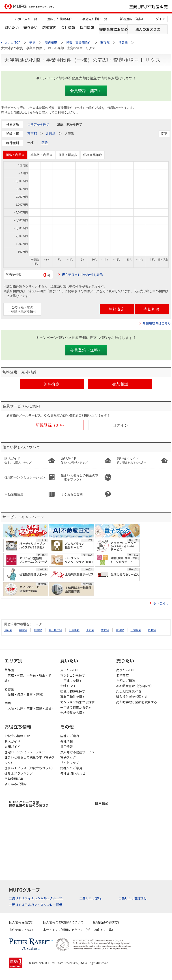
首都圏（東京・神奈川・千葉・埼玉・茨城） (28, 675)
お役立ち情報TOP (17, 736)
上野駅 (90, 630)
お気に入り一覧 (26, 19)
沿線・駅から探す (70, 124)
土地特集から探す (73, 713)
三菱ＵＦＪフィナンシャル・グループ (36, 898)
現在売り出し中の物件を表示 (82, 275)
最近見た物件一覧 (95, 19)
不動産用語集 (14, 779)
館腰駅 (120, 630)
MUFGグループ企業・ (29, 804)
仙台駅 (8, 630)
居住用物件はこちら (157, 323)
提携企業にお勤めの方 (113, 29)
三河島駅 (136, 630)
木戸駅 (105, 630)
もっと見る (161, 603)
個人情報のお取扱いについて (63, 922)
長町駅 (38, 630)
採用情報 (87, 27)
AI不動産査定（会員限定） (135, 686)
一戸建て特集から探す (76, 707)
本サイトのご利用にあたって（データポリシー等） (79, 930)
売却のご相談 (126, 681)
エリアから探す (38, 124)
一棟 (30, 143)
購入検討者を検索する (132, 697)
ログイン (159, 19)
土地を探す (68, 686)
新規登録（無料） (132, 19)
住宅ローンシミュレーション (25, 752)
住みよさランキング (19, 773)
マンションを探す (73, 675)
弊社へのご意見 (71, 768)
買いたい (12, 27)
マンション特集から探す (77, 702)
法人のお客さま (148, 29)
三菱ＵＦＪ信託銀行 (133, 898)
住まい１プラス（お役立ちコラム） (30, 768)
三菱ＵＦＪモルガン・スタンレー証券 (36, 905)
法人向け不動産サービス (77, 752)
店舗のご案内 (70, 736)
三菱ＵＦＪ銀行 (91, 898)
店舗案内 (49, 27)
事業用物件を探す (73, 697)
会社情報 (68, 27)
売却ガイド (12, 747)
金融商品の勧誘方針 (107, 922)
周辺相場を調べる (129, 691)
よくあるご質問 (15, 784)
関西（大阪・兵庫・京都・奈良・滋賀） (30, 706)
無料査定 (123, 675)
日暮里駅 (74, 630)
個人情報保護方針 (21, 922)
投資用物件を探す (73, 691)
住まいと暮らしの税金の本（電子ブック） (30, 760)
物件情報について (21, 930)
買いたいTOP (70, 670)
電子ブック (68, 757)
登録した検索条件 (60, 19)
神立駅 (23, 630)
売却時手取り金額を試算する (137, 702)
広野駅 (152, 630)
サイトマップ (70, 763)
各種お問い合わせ (73, 773)
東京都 (32, 134)
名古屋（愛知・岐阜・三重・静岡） (25, 692)
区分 (45, 143)
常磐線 (51, 134)
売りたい (30, 27)
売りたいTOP (126, 670)
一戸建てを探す (71, 681)
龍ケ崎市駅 (55, 630)
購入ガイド (12, 741)
